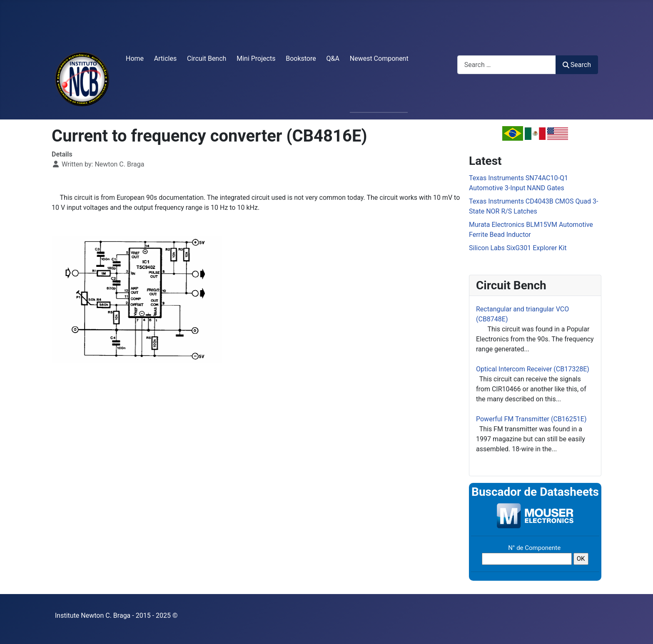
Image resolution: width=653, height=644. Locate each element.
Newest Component (379, 58)
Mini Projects (256, 58)
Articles (165, 58)
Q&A (333, 58)
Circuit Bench (207, 58)
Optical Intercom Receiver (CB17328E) (533, 369)
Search (577, 65)
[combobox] (507, 65)
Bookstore (301, 58)
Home (135, 58)
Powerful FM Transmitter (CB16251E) (531, 419)
